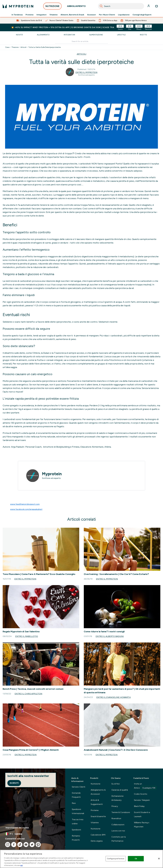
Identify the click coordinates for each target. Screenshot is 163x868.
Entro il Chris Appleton (28, 694)
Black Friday (139, 806)
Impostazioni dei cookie (17, 828)
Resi (74, 803)
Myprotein (52, 474)
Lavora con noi (118, 831)
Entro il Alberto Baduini (110, 636)
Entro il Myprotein (86, 72)
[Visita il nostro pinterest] (38, 845)
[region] (81, 859)
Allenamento (43, 35)
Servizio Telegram (142, 800)
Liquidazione (124, 15)
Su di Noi (116, 784)
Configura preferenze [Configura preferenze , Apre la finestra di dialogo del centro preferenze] (116, 859)
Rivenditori (116, 818)
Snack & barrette (98, 816)
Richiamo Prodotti (76, 838)
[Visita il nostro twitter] (32, 845)
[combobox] (121, 6)
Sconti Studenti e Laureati (142, 814)
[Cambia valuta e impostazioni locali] (33, 834)
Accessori (92, 15)
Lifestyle (121, 35)
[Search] (101, 6)
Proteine (30, 15)
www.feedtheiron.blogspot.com (25, 504)
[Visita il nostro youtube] (26, 845)
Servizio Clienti (79, 787)
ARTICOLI (82, 54)
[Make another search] (81, 42)
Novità (19, 35)
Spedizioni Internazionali (78, 811)
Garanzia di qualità (120, 790)
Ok (136, 859)
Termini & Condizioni (121, 812)
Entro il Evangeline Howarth (114, 697)
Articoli (23, 47)
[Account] (149, 6)
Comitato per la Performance (119, 839)
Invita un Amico (145, 786)
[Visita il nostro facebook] (14, 845)
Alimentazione (96, 35)
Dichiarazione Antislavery (117, 798)
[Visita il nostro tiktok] (20, 845)
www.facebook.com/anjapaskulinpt (26, 509)
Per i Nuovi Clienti (107, 15)
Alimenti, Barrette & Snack (72, 15)
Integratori (42, 15)
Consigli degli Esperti (142, 15)
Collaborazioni (118, 825)
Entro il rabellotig (27, 636)
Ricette (143, 35)
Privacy (115, 806)
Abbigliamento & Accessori (98, 792)
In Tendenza (17, 15)
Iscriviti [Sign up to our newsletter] (14, 783)
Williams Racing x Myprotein (142, 825)
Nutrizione (96, 784)
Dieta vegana (97, 841)
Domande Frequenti (76, 795)
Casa (7, 47)
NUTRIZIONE (52, 7)
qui (22, 865)
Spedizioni (76, 830)
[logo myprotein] (18, 6)
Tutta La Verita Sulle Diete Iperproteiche (45, 47)
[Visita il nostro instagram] (8, 845)
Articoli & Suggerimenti (97, 802)
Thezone (15, 47)
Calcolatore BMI (98, 835)
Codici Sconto (141, 794)
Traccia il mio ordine (78, 822)
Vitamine (54, 15)
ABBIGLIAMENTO (76, 7)
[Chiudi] (159, 859)
